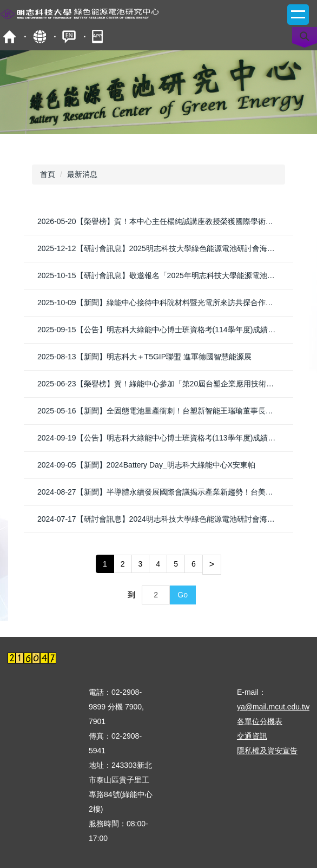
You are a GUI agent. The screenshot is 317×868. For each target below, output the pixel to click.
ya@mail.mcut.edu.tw (273, 707)
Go (183, 595)
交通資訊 (252, 736)
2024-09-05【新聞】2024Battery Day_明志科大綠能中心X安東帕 (146, 465)
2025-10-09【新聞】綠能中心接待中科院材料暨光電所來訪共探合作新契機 (163, 303)
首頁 (9, 37)
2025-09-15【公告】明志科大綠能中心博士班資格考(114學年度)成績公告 (160, 330)
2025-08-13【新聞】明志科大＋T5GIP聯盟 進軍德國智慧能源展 (144, 357)
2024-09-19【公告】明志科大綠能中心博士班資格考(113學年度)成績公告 (160, 438)
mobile (99, 37)
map (39, 37)
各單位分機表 (260, 721)
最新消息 (82, 174)
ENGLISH (69, 37)
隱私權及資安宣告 (267, 751)
